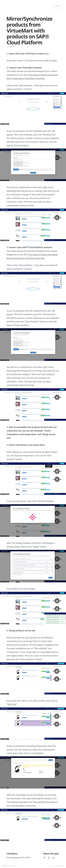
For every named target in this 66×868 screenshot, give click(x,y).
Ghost (63, 866)
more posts (15, 857)
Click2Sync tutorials (7, 866)
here (47, 54)
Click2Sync (12, 854)
